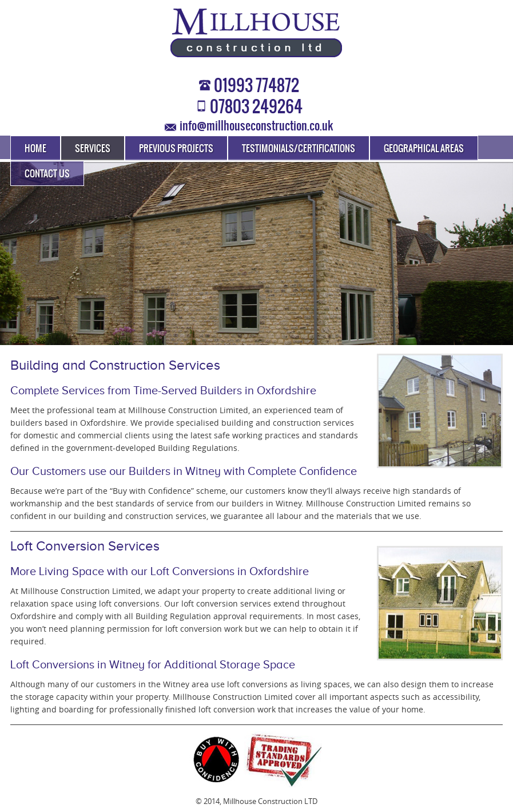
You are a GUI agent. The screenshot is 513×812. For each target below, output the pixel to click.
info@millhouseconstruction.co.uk (256, 126)
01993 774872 (256, 86)
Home (35, 149)
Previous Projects (176, 149)
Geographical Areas (424, 149)
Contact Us (47, 174)
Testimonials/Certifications (299, 149)
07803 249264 (256, 108)
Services (93, 149)
